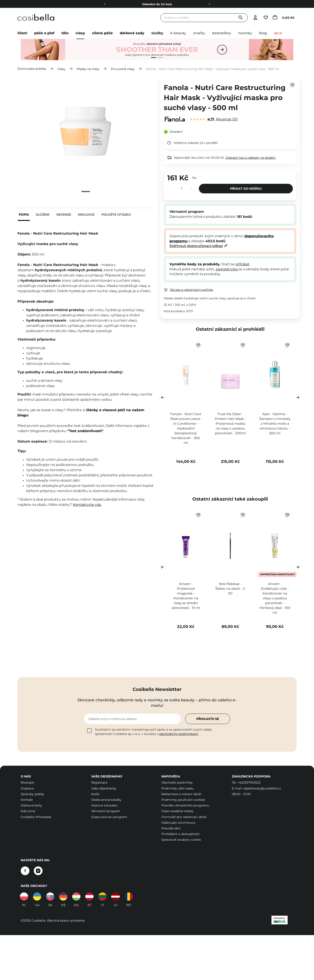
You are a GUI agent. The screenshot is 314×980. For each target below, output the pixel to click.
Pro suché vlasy (123, 69)
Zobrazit (251, 158)
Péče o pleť (44, 33)
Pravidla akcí (171, 828)
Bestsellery (222, 33)
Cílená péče (102, 33)
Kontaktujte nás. (87, 505)
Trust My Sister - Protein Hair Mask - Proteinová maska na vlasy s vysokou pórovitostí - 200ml (230, 424)
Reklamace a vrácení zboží (181, 794)
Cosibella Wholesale (36, 817)
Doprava (27, 788)
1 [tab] (152, 58)
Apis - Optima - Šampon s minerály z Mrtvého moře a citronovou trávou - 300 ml (275, 424)
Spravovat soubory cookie (181, 840)
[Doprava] (209, 4)
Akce (278, 33)
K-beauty (178, 33)
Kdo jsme (28, 811)
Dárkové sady (132, 33)
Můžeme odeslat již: (189, 143)
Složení (43, 215)
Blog (263, 33)
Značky (199, 33)
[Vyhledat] (241, 18)
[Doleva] (105, 4)
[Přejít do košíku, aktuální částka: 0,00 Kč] (285, 18)
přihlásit (242, 264)
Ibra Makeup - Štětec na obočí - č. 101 (230, 589)
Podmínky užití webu (177, 788)
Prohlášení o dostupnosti (180, 834)
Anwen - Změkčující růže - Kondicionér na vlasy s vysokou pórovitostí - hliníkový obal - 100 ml (275, 598)
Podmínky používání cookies (183, 800)
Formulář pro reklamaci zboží (184, 817)
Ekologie (86, 215)
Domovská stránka (32, 69)
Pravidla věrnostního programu (185, 805)
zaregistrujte (227, 269)
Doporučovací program (109, 817)
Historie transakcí (104, 805)
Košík (95, 794)
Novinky (245, 33)
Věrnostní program (106, 811)
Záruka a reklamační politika (191, 290)
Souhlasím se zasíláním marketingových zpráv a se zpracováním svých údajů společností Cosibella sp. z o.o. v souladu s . (149, 732)
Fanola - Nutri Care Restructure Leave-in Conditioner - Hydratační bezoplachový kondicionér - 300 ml (186, 428)
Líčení (22, 33)
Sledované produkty (106, 800)
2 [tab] (159, 58)
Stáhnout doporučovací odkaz (196, 246)
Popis (24, 215)
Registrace (99, 782)
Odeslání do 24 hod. (157, 4)
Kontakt (27, 800)
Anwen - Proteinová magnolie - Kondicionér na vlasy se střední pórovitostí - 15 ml (186, 596)
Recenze (64, 215)
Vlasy (80, 33)
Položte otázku (116, 215)
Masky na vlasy (88, 69)
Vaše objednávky (104, 788)
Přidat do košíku (246, 189)
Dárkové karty (31, 805)
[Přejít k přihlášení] (255, 18)
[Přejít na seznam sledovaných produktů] (266, 18)
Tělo (65, 33)
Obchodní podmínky (177, 782)
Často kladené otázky (177, 811)
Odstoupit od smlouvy (178, 823)
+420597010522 (249, 782)
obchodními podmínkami (179, 734)
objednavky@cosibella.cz (262, 788)
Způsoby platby (32, 794)
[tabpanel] (157, 50)
